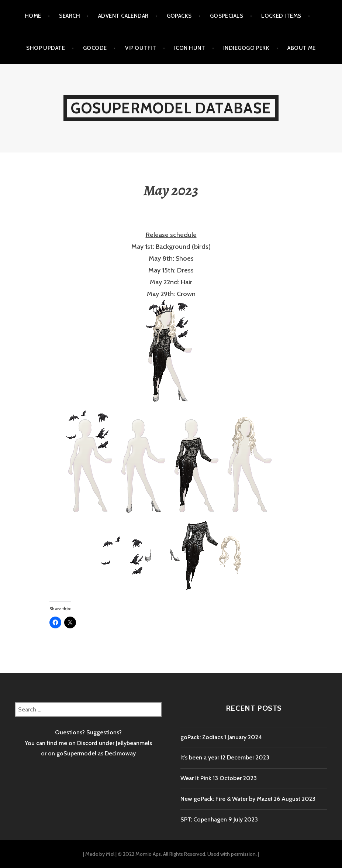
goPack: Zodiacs (202, 737)
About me (302, 48)
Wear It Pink (196, 778)
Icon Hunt (190, 48)
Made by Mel (100, 854)
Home (33, 16)
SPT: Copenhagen (204, 819)
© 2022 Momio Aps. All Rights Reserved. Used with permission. (187, 854)
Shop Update (46, 48)
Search (70, 16)
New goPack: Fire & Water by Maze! (226, 799)
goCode (95, 48)
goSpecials (227, 16)
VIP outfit (141, 48)
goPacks (179, 16)
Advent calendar (123, 16)
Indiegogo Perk (246, 48)
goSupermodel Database (171, 108)
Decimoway (120, 753)
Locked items (281, 16)
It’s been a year (200, 757)
